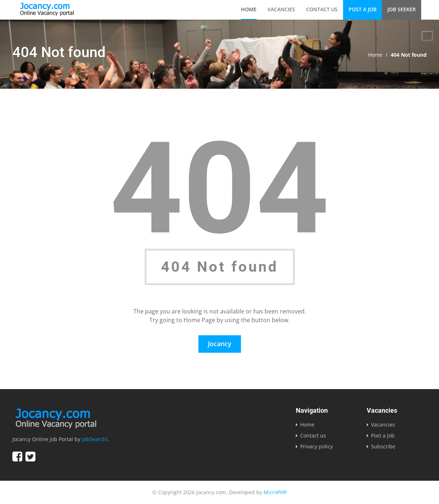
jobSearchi (95, 439)
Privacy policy (317, 446)
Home (249, 9)
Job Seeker (402, 9)
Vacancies (281, 9)
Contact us (322, 9)
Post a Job (363, 9)
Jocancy (220, 344)
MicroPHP (275, 492)
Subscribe (383, 446)
